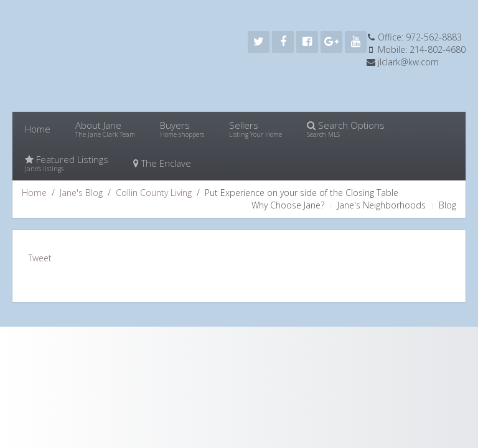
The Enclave (162, 163)
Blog (448, 205)
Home (38, 129)
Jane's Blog (81, 193)
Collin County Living (154, 193)
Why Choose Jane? (288, 205)
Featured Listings (67, 163)
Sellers (255, 129)
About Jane (105, 129)
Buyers (182, 129)
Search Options (346, 129)
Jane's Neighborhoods (382, 205)
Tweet (40, 258)
